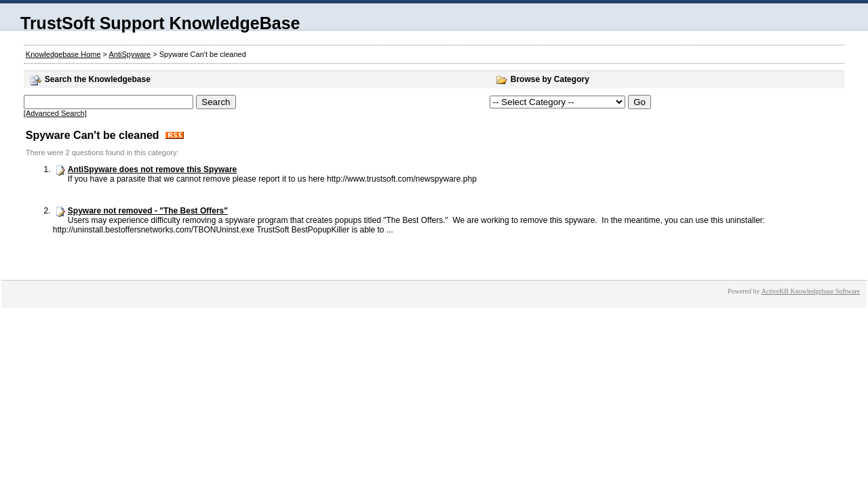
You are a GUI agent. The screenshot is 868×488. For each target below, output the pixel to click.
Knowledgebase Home (63, 54)
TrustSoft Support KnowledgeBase (160, 23)
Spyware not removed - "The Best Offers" (148, 211)
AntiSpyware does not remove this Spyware (152, 169)
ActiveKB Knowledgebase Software (810, 291)
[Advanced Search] (55, 113)
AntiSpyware (130, 54)
